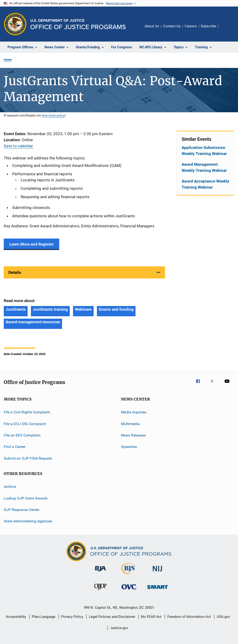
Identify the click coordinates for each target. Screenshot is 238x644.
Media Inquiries (134, 412)
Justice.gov (119, 628)
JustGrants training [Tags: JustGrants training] (50, 309)
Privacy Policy (72, 617)
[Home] (78, 24)
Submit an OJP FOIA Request (28, 458)
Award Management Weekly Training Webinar (204, 167)
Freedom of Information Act (189, 617)
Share (226, 29)
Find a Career (15, 447)
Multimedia (130, 424)
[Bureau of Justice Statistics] (129, 575)
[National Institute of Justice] (157, 572)
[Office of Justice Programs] (15, 24)
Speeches (129, 447)
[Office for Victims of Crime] (129, 590)
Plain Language (44, 617)
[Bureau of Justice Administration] (101, 572)
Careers (191, 26)
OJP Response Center (22, 510)
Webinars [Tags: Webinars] (83, 309)
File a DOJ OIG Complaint (25, 424)
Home (8, 60)
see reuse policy (54, 115)
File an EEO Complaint (22, 435)
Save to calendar (18, 146)
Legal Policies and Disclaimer (112, 617)
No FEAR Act (151, 617)
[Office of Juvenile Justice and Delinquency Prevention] (100, 591)
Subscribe (209, 26)
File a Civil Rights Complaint (27, 412)
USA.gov (223, 617)
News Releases (133, 435)
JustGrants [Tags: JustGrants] (16, 309)
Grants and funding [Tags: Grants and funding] (116, 309)
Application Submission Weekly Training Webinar (204, 151)
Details (15, 272)
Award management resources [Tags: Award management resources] (33, 322)
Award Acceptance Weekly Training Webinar (205, 184)
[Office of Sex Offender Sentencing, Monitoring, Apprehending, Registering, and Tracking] (157, 590)
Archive (10, 487)
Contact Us (172, 26)
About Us (152, 26)
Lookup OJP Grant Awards (26, 498)
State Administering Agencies (28, 521)
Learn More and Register (31, 244)
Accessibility (16, 617)
